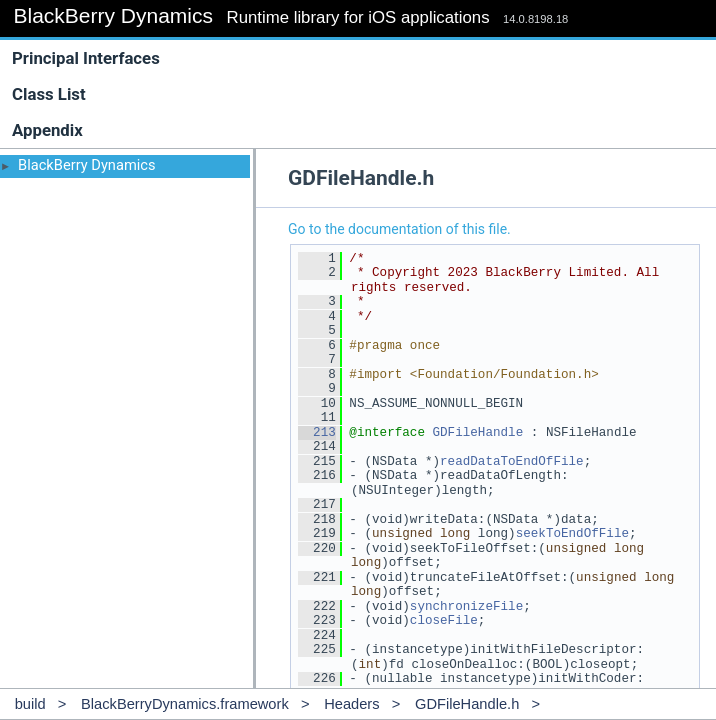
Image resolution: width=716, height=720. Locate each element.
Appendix (47, 130)
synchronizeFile (466, 606)
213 (317, 432)
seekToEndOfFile (572, 533)
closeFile (444, 620)
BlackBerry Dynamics (87, 165)
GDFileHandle (477, 432)
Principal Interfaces (86, 58)
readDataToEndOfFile (512, 461)
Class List (362, 94)
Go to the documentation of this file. (399, 229)
